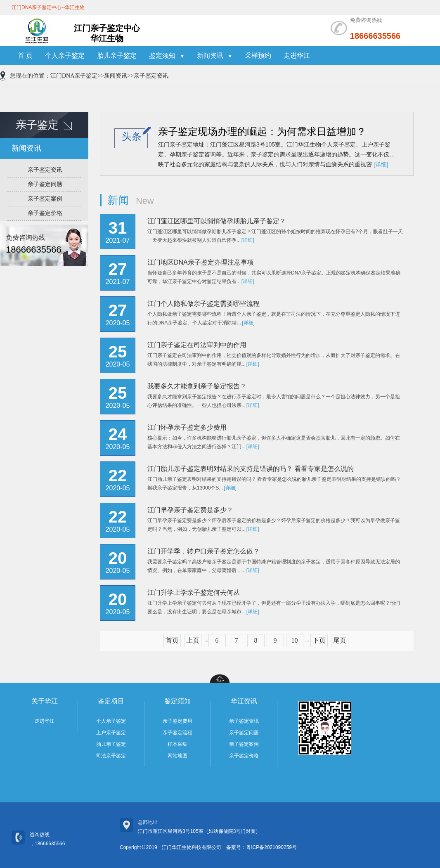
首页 (172, 640)
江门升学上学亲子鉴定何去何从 (194, 592)
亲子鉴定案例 (45, 199)
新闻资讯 (215, 56)
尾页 (340, 640)
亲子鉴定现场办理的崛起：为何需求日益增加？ (262, 131)
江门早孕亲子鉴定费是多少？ (190, 510)
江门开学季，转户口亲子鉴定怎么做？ (203, 551)
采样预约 (258, 56)
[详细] (381, 164)
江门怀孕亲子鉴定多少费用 (187, 427)
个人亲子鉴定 (65, 56)
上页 (193, 640)
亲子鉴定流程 (177, 733)
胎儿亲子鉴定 (117, 56)
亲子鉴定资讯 (151, 76)
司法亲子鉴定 (111, 756)
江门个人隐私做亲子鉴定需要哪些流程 (203, 304)
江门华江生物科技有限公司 (192, 847)
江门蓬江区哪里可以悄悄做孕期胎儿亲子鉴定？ (217, 221)
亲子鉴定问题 (45, 184)
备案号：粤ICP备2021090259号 (261, 847)
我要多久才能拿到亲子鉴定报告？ (197, 386)
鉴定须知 (167, 56)
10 (295, 640)
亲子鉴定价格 (45, 213)
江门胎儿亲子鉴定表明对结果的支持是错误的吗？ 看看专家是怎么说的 (251, 469)
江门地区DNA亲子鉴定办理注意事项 (201, 262)
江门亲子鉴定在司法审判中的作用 (197, 345)
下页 (319, 640)
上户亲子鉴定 (111, 733)
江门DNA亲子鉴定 (74, 76)
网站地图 (177, 756)
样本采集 (177, 744)
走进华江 (297, 56)
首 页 (25, 56)
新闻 (118, 200)
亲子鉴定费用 (177, 721)
